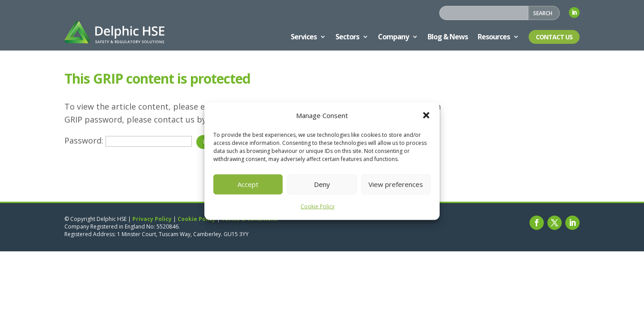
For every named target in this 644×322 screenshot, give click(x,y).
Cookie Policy (318, 206)
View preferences (396, 184)
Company (393, 37)
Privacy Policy (152, 219)
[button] (426, 115)
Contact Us (554, 37)
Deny (322, 184)
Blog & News (448, 37)
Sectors (347, 37)
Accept (248, 184)
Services (304, 37)
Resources (494, 37)
